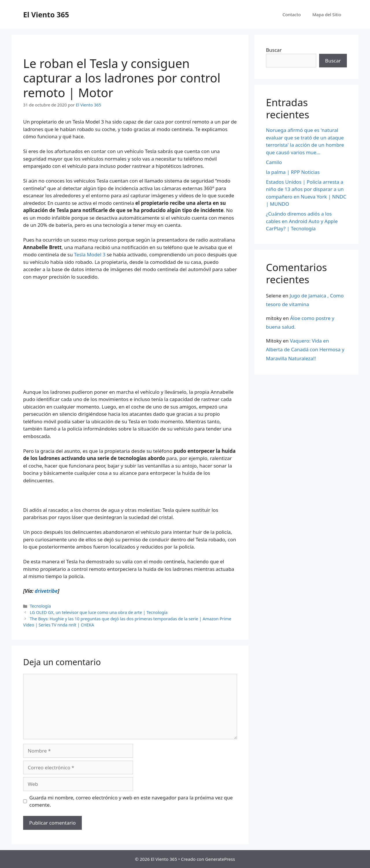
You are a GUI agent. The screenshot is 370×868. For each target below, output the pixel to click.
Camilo (274, 162)
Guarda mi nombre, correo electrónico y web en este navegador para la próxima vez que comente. (131, 801)
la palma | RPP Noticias (293, 172)
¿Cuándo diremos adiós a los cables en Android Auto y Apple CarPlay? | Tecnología (302, 221)
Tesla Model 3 (90, 254)
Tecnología (40, 606)
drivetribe (46, 591)
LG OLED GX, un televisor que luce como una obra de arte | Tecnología (99, 612)
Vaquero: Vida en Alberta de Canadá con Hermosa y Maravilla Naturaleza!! (305, 350)
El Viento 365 (46, 14)
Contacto (292, 14)
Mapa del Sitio (327, 14)
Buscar (274, 50)
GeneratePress (220, 859)
